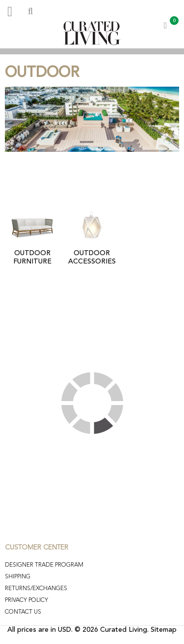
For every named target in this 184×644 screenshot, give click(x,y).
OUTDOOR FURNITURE (32, 257)
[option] (92, 51)
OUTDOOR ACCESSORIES (92, 257)
